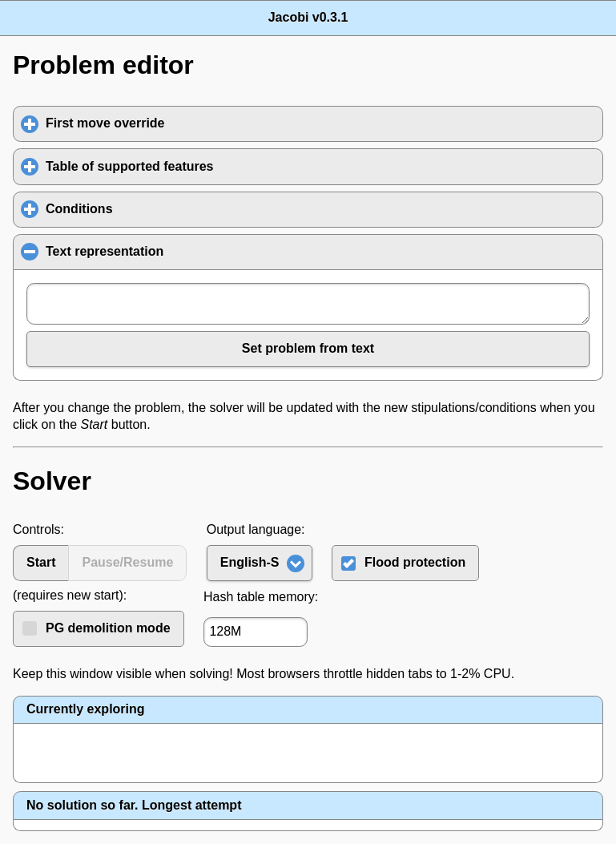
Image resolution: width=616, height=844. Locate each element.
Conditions (154, 208)
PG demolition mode (108, 628)
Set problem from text (308, 348)
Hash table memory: (261, 597)
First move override (180, 123)
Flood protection (415, 562)
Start (41, 562)
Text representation (183, 251)
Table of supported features (204, 166)
